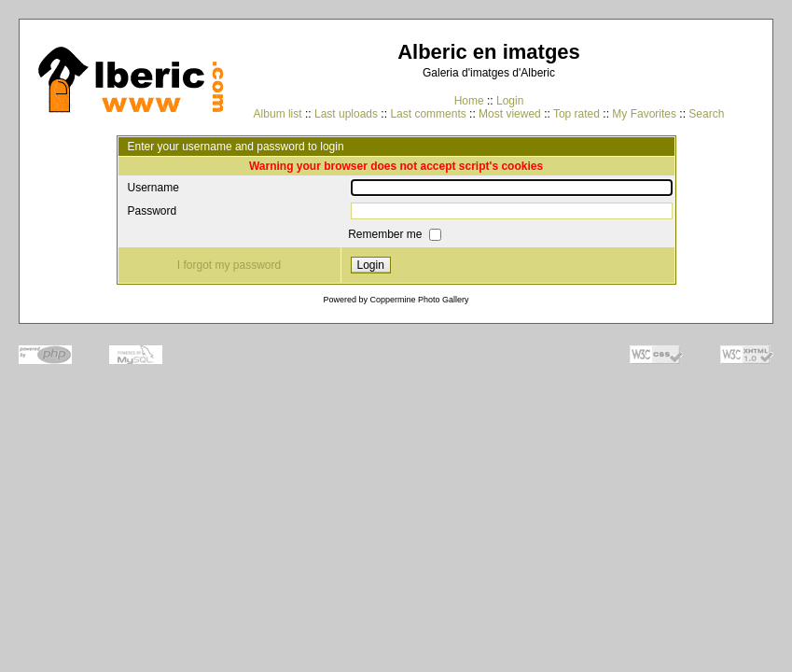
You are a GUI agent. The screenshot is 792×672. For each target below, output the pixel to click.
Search (706, 114)
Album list (278, 114)
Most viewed (510, 114)
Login (510, 101)
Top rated (577, 114)
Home (469, 101)
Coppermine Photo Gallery (419, 300)
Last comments (428, 114)
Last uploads (346, 114)
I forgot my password (229, 265)
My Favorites (644, 114)
